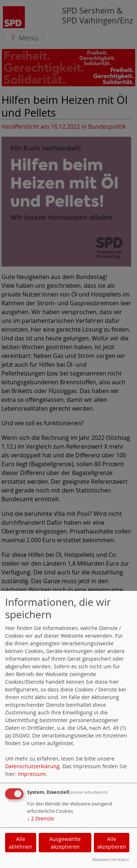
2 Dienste (41, 818)
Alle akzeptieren (112, 843)
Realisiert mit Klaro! (111, 859)
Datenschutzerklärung (32, 766)
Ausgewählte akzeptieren (65, 843)
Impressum (32, 774)
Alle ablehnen (20, 843)
